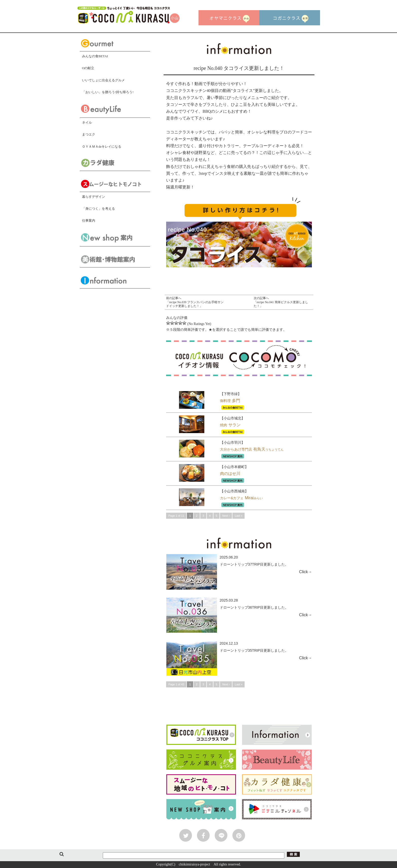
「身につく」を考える (98, 209)
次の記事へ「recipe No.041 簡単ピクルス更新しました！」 (281, 302)
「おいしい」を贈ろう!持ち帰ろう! (108, 92)
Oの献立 (88, 68)
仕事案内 (89, 220)
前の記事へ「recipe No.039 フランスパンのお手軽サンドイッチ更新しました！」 (195, 302)
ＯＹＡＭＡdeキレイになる (102, 147)
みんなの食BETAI (95, 56)
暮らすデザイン (94, 197)
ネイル (87, 122)
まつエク (89, 134)
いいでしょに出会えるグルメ (103, 80)
